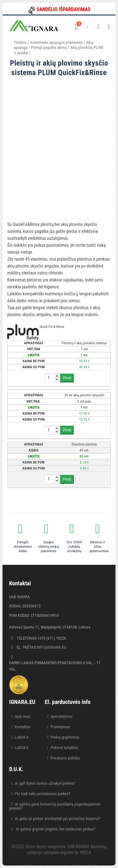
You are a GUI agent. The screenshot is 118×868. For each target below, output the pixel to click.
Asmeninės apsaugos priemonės (56, 42)
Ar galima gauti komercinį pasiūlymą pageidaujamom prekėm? (55, 806)
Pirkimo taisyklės (64, 748)
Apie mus (22, 716)
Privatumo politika (65, 758)
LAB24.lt (22, 748)
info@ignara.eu (51, 647)
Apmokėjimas (61, 716)
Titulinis (20, 42)
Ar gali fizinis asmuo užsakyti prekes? (45, 783)
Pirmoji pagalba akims (49, 47)
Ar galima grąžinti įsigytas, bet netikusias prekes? (55, 829)
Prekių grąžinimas (65, 737)
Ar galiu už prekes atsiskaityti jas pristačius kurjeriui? (58, 819)
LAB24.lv (22, 737)
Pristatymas (60, 727)
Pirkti (67, 378)
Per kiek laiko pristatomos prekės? (42, 794)
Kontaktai (22, 727)
